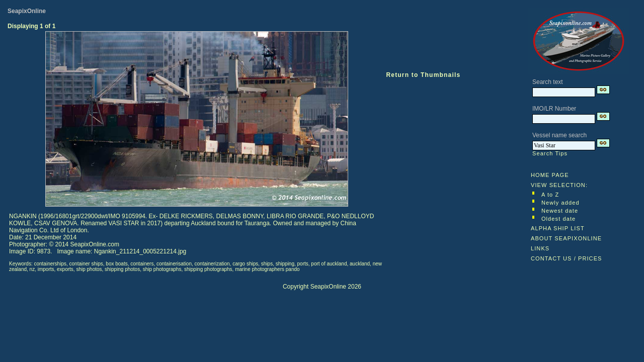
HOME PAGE (550, 175)
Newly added (560, 203)
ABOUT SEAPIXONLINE (566, 238)
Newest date (560, 211)
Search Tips (550, 153)
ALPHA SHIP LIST (558, 228)
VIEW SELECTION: (559, 185)
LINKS (540, 248)
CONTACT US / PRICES (567, 258)
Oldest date (558, 219)
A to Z (550, 195)
